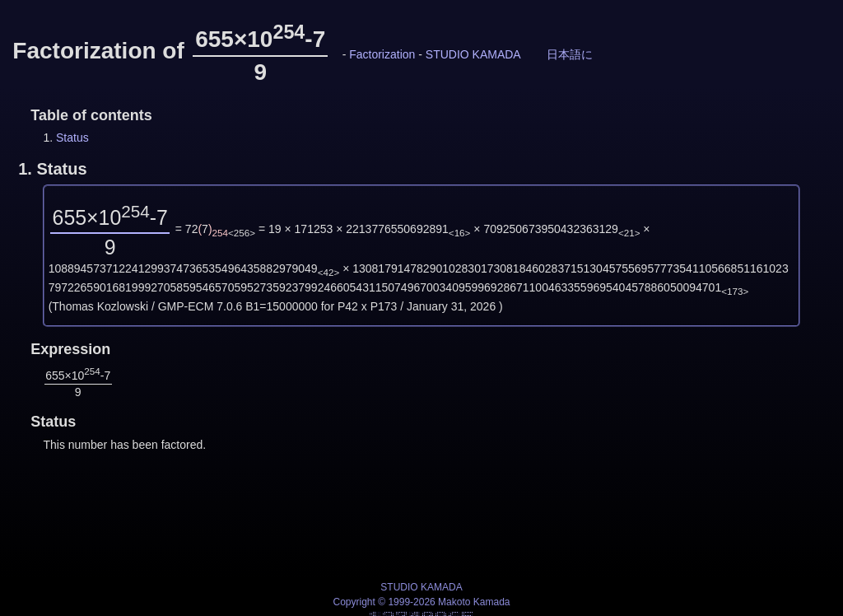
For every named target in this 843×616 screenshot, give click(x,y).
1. (52, 169)
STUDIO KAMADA (473, 54)
